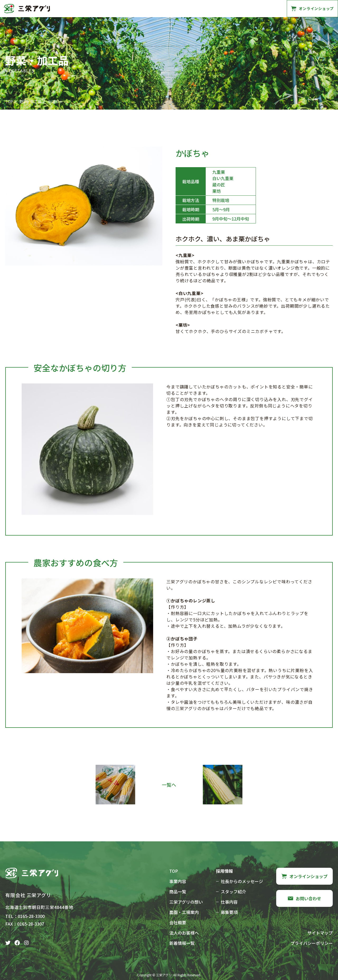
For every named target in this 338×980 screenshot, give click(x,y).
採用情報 (213, 8)
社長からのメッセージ (242, 881)
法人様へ (236, 8)
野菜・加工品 (30, 101)
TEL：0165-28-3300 (25, 916)
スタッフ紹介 (233, 892)
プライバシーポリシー (312, 943)
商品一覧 (92, 8)
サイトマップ (320, 933)
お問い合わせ (263, 8)
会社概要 (190, 8)
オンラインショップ (304, 876)
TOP (9, 101)
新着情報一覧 (182, 943)
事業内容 (69, 8)
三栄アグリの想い (123, 8)
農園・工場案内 (161, 8)
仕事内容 (229, 902)
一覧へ (169, 785)
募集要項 (229, 912)
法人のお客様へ (184, 933)
